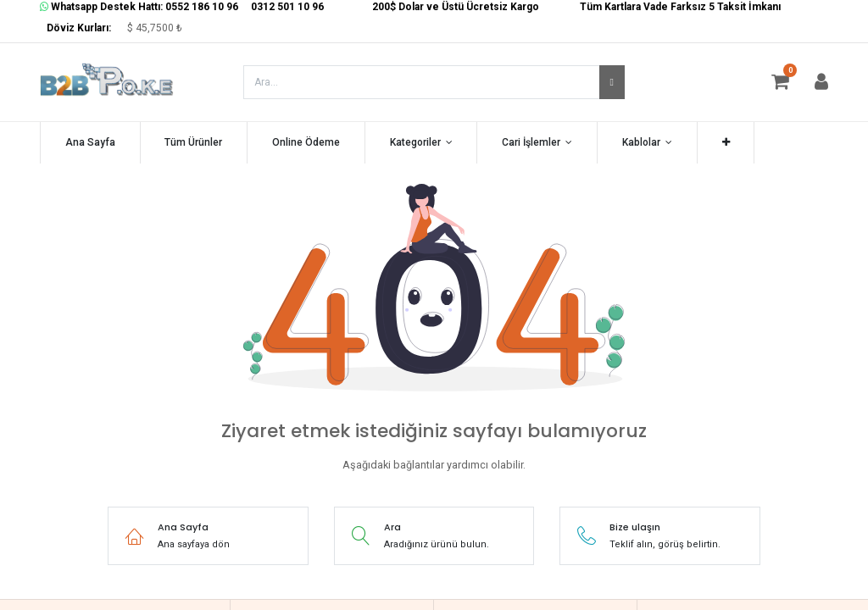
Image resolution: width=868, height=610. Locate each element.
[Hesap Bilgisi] (821, 85)
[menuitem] (90, 143)
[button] (726, 143)
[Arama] (612, 82)
